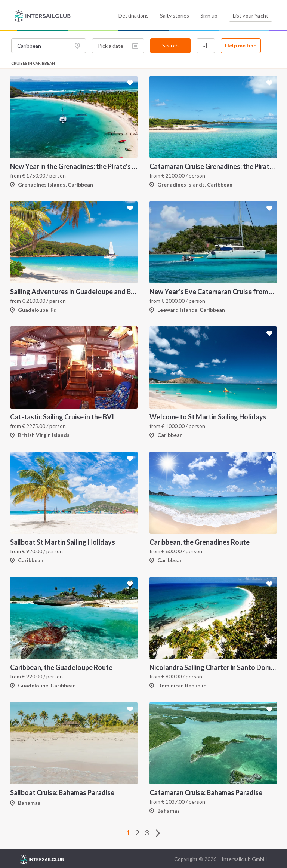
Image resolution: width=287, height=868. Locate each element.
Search (170, 45)
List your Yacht (251, 16)
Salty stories (175, 16)
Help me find (241, 45)
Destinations (134, 16)
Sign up (209, 16)
